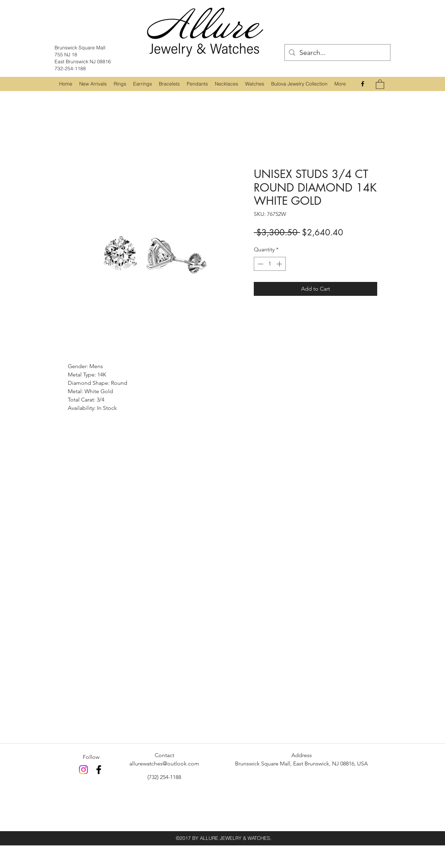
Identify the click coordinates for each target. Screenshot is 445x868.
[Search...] (337, 52)
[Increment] (280, 264)
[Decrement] (260, 264)
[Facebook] (363, 84)
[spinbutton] (270, 264)
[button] (120, 84)
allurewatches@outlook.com (164, 764)
